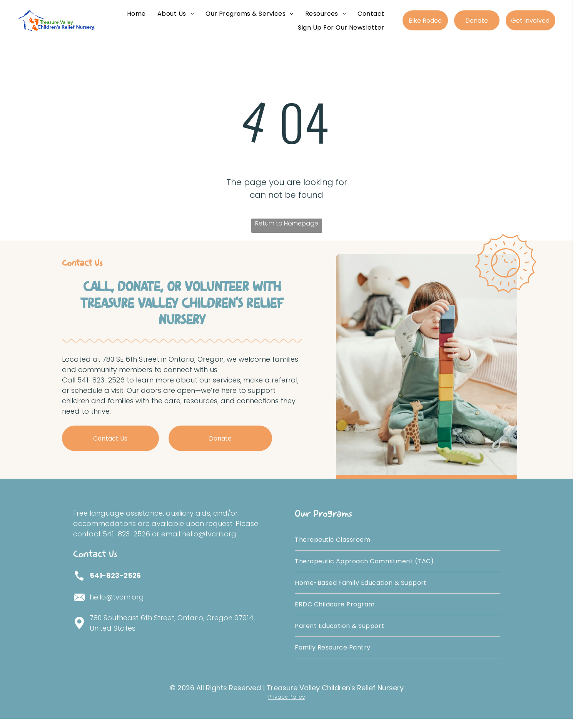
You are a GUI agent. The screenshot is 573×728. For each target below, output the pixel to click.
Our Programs (323, 523)
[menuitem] (136, 17)
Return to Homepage (287, 233)
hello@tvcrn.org (117, 606)
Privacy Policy (287, 706)
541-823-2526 (115, 585)
